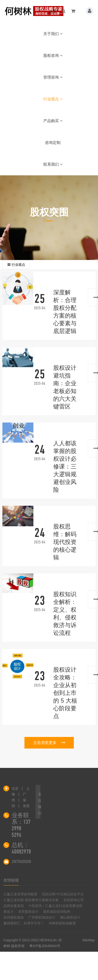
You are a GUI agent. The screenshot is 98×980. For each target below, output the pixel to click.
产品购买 (53, 121)
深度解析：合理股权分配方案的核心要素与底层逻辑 (65, 312)
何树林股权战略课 (62, 923)
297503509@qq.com (30, 862)
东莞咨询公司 (74, 900)
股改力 (8, 912)
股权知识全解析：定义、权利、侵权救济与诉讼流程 (65, 613)
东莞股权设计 (28, 912)
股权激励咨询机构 (57, 912)
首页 (53, 12)
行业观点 (53, 99)
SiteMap (88, 940)
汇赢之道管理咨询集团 (20, 894)
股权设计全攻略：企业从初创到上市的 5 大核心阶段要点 (65, 693)
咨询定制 (53, 143)
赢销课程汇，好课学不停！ (24, 923)
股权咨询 (53, 56)
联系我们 (53, 164)
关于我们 (53, 34)
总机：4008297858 (24, 848)
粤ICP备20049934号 (45, 946)
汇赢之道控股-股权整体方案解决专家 (31, 900)
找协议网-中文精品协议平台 (63, 894)
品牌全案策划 (14, 906)
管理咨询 (53, 77)
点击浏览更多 (49, 743)
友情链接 (11, 880)
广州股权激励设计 (42, 917)
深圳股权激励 (14, 917)
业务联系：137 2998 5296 (21, 825)
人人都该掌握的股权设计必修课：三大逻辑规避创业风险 (65, 466)
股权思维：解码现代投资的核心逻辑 (65, 542)
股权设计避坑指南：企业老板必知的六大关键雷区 (65, 387)
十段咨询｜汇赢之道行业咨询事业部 (55, 906)
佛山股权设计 (70, 917)
